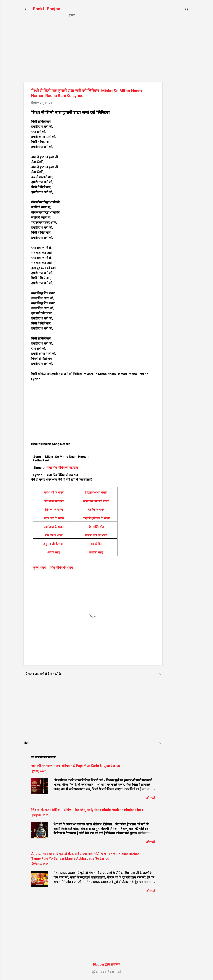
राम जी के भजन (54, 535)
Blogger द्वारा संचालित (107, 964)
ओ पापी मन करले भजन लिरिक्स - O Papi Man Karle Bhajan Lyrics (76, 766)
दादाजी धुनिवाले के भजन (96, 518)
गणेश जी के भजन (54, 493)
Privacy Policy (95, 15)
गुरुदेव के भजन (96, 510)
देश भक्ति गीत (96, 527)
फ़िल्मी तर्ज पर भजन (96, 535)
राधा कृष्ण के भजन (54, 501)
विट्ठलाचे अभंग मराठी (96, 493)
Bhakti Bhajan (46, 9)
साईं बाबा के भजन (54, 527)
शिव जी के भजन (54, 510)
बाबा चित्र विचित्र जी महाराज (62, 468)
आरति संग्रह (54, 552)
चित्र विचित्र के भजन (62, 568)
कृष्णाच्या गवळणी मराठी (96, 501)
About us (145, 15)
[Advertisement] (177, 83)
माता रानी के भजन (54, 518)
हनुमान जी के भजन (54, 544)
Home (73, 15)
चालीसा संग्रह (96, 552)
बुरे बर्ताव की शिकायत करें (106, 972)
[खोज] (187, 10)
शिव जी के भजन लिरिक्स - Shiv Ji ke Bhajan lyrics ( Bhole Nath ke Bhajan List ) (87, 810)
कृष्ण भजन (39, 568)
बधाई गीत (96, 544)
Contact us (122, 15)
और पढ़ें (151, 798)
